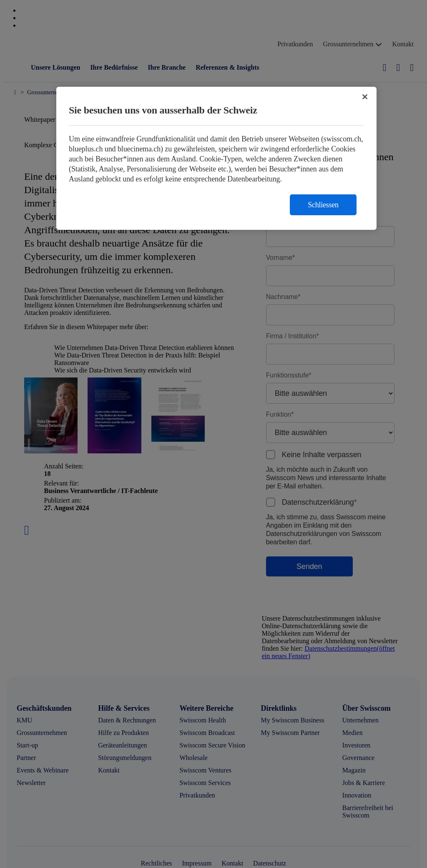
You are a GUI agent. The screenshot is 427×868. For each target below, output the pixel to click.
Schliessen (323, 205)
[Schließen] (365, 97)
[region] (216, 158)
